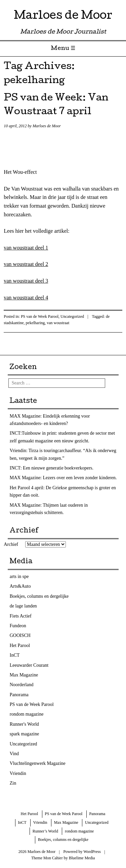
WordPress (92, 852)
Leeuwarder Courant (29, 665)
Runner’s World (45, 831)
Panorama (19, 695)
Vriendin (18, 773)
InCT (15, 655)
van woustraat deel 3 (26, 281)
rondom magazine (27, 714)
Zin (13, 783)
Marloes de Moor (63, 17)
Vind (14, 754)
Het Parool (20, 645)
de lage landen (23, 606)
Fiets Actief (21, 616)
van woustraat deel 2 (26, 264)
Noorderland (22, 685)
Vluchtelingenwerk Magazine (38, 763)
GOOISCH (20, 635)
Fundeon (18, 626)
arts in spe (19, 576)
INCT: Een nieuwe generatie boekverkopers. (52, 468)
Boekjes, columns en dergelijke (39, 596)
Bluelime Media (82, 858)
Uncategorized (72, 316)
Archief (11, 544)
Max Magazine (24, 675)
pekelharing (35, 323)
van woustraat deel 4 (26, 298)
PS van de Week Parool (40, 316)
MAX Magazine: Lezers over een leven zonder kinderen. (63, 478)
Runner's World (24, 724)
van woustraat (58, 323)
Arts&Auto (20, 586)
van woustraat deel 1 (26, 248)
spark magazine (24, 734)
